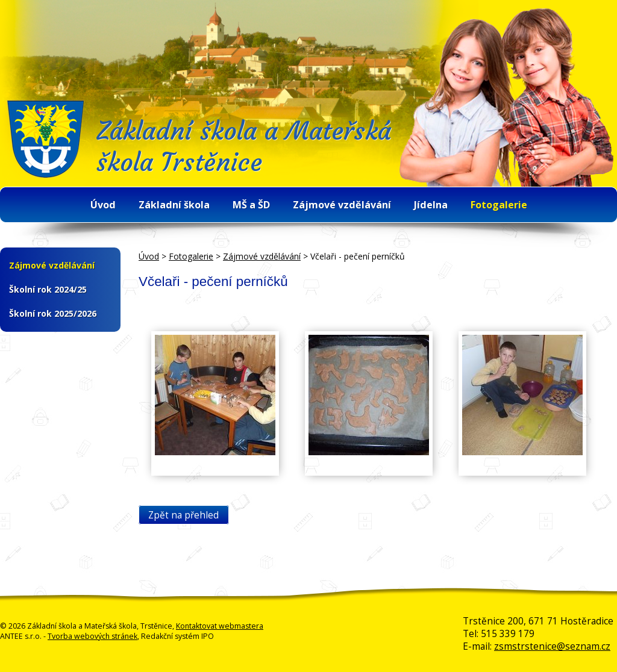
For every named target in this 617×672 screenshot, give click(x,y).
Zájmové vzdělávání (342, 205)
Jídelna (431, 205)
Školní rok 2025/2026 (53, 313)
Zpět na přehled (183, 515)
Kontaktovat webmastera (220, 626)
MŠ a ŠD (251, 205)
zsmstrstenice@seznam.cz (552, 646)
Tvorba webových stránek (92, 636)
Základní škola (174, 205)
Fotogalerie (499, 205)
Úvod (103, 205)
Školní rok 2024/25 (48, 289)
